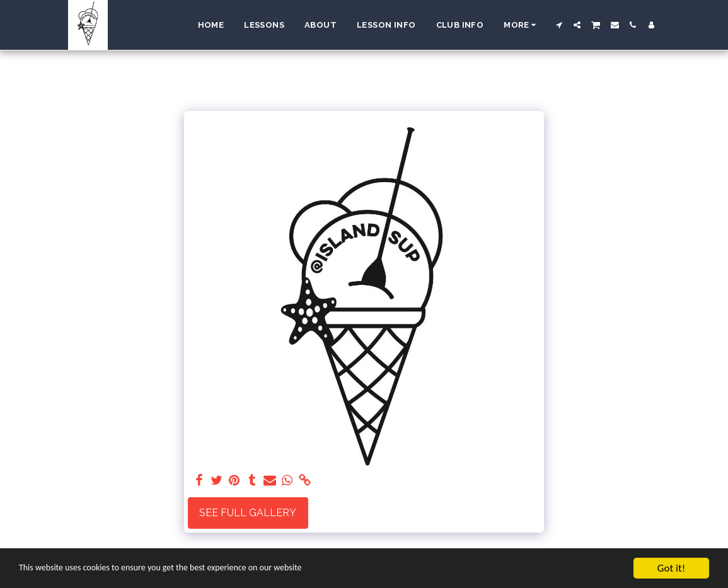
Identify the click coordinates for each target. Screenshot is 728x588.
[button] (559, 25)
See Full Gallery (248, 513)
